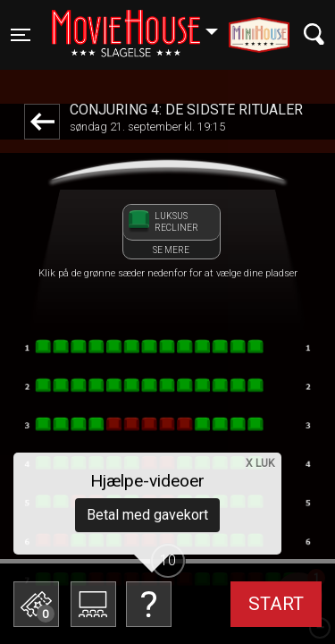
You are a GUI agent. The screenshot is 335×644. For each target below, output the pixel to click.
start (276, 604)
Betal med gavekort (147, 515)
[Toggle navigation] (21, 35)
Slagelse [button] (143, 24)
